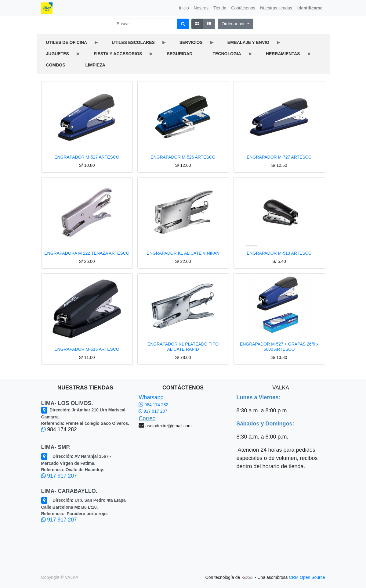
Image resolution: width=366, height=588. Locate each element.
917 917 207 (59, 476)
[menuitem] (184, 8)
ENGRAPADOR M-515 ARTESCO (87, 349)
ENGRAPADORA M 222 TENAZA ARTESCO (87, 253)
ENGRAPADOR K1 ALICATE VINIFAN (183, 253)
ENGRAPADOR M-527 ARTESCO (87, 157)
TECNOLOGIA (227, 54)
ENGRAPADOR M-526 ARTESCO (183, 157)
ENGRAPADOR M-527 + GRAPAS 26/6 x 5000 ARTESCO (279, 347)
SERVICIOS (191, 42)
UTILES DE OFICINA (67, 42)
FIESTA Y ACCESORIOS (118, 54)
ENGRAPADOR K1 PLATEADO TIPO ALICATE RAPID (183, 347)
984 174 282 (153, 405)
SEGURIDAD (179, 54)
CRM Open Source (307, 577)
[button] (236, 24)
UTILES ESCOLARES (133, 42)
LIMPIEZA (95, 65)
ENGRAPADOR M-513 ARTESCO (279, 253)
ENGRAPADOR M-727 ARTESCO (279, 157)
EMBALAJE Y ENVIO (248, 42)
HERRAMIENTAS (283, 54)
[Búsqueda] (183, 24)
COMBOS (56, 65)
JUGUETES (58, 54)
